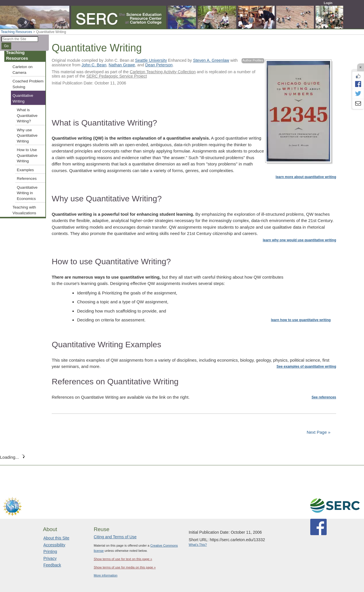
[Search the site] (20, 39)
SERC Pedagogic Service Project (116, 76)
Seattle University (151, 60)
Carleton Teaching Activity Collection (163, 72)
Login (328, 3)
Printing (50, 551)
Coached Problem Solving (28, 84)
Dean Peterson (159, 65)
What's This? (198, 545)
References (27, 179)
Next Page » (318, 432)
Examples (25, 170)
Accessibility (54, 545)
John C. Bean (94, 65)
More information (106, 575)
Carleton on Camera (23, 70)
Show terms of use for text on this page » (123, 559)
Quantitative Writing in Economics (27, 193)
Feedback (52, 565)
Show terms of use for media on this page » (125, 567)
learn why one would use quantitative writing (300, 240)
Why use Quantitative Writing (27, 136)
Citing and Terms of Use (115, 537)
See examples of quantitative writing (306, 367)
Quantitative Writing (23, 98)
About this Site (56, 538)
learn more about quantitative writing (306, 177)
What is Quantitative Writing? (27, 115)
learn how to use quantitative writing (301, 320)
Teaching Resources (17, 32)
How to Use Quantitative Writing (27, 155)
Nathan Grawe (122, 65)
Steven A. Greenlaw (211, 60)
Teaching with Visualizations (24, 210)
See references (324, 397)
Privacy (50, 558)
